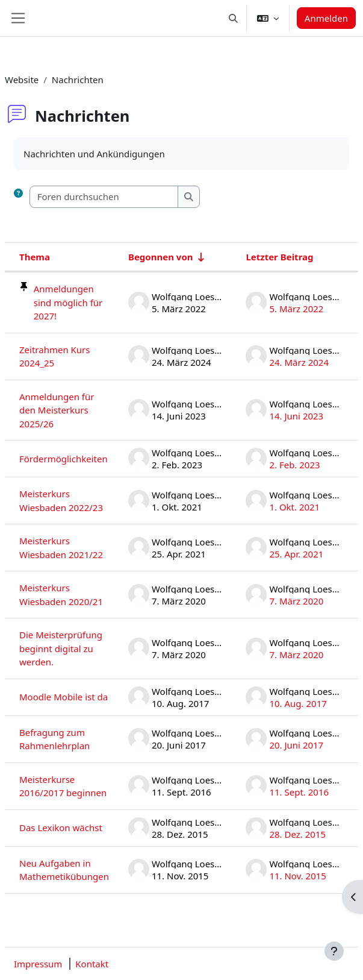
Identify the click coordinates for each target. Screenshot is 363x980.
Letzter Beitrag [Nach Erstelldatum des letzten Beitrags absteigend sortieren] (279, 257)
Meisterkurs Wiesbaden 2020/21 (61, 595)
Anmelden (326, 18)
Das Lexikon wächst (61, 828)
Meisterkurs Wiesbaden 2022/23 (61, 501)
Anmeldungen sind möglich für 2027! (68, 302)
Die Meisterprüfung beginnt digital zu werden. (61, 648)
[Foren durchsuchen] (104, 197)
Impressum (38, 964)
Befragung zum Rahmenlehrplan (54, 739)
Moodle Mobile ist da (64, 697)
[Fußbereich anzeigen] (334, 951)
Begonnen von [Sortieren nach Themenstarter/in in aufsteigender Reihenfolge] (161, 257)
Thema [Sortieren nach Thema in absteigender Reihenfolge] (35, 257)
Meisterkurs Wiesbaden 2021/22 (61, 548)
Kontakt (92, 964)
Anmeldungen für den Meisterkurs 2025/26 (57, 410)
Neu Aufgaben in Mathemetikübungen (64, 870)
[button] (233, 18)
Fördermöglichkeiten (64, 459)
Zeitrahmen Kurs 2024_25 (55, 357)
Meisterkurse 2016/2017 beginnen (63, 786)
